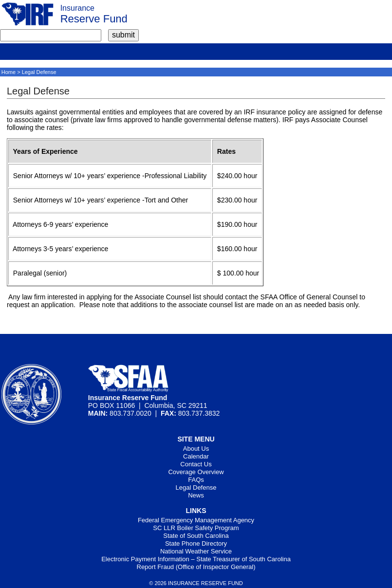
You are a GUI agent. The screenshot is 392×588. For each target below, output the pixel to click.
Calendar (196, 456)
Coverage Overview (196, 472)
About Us (196, 449)
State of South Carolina (196, 536)
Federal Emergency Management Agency (196, 520)
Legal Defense (196, 487)
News (196, 495)
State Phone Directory (196, 543)
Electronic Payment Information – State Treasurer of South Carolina (196, 559)
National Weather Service (196, 551)
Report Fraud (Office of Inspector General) (196, 567)
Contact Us (196, 464)
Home (9, 72)
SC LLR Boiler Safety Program (196, 528)
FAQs (196, 480)
